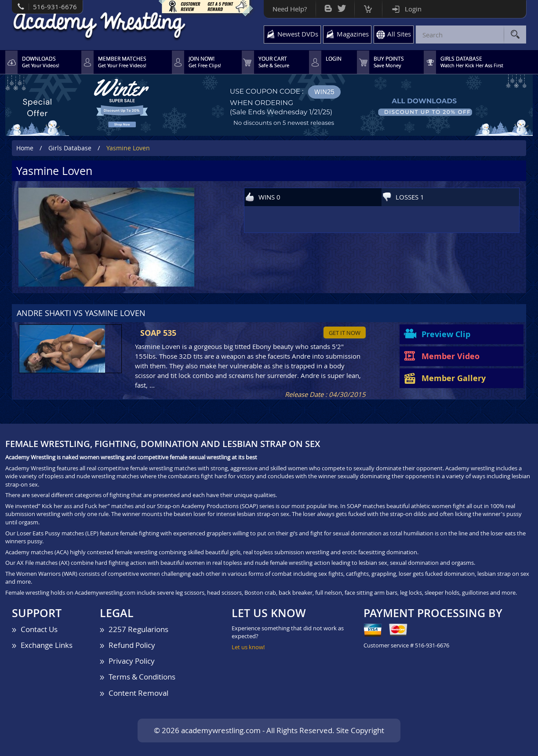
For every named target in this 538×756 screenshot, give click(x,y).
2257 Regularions (138, 629)
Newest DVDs (298, 34)
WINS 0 (269, 197)
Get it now (345, 333)
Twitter (342, 6)
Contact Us (39, 629)
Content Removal (138, 693)
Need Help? (290, 9)
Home (25, 148)
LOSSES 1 (410, 197)
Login (413, 9)
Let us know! (248, 647)
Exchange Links (47, 645)
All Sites (399, 34)
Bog (328, 6)
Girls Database (70, 148)
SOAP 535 (158, 333)
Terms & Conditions (142, 677)
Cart (368, 7)
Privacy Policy (132, 661)
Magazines (353, 34)
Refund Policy (132, 645)
